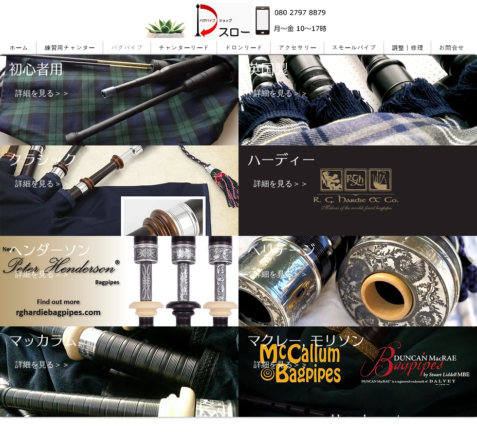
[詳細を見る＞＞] (42, 93)
